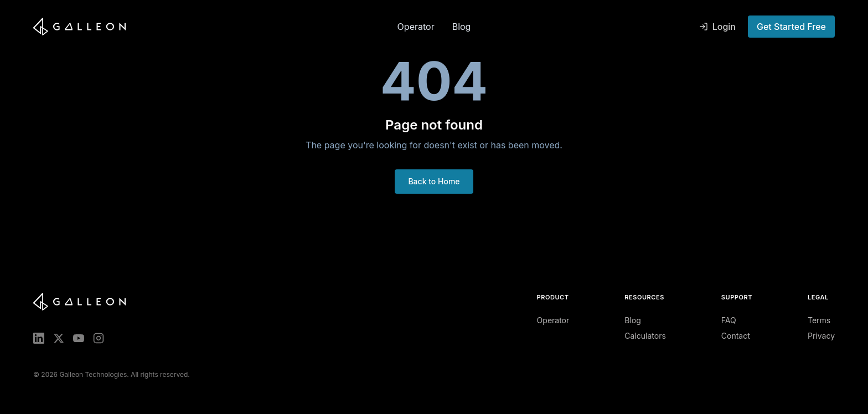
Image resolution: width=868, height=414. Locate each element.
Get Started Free (791, 27)
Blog (462, 27)
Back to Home (434, 181)
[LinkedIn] (39, 338)
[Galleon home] (211, 27)
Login (717, 27)
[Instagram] (99, 338)
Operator (416, 27)
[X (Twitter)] (59, 338)
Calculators (645, 336)
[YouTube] (79, 338)
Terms (819, 320)
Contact (736, 336)
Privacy (821, 336)
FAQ (729, 320)
